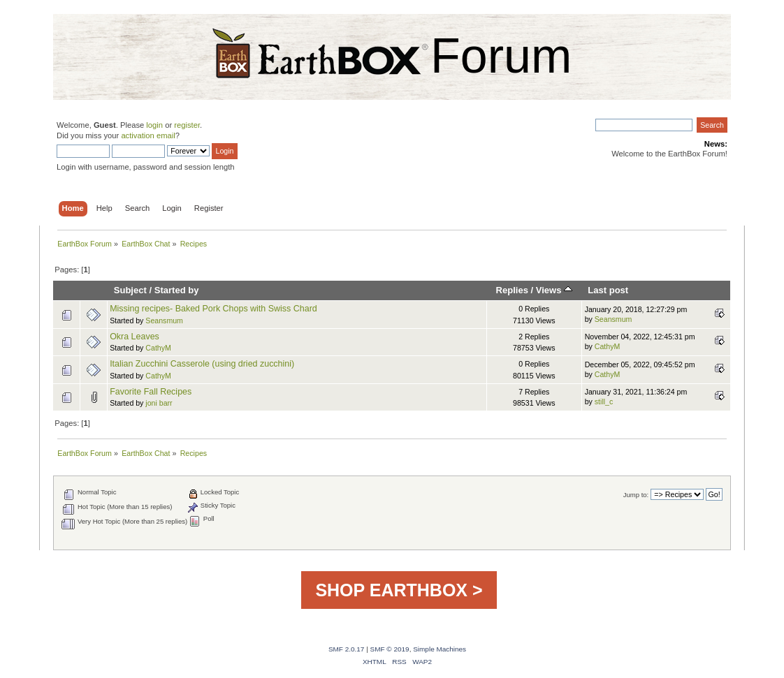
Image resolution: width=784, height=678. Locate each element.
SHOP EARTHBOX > (399, 590)
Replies (512, 290)
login (154, 125)
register (187, 125)
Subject (130, 290)
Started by (177, 290)
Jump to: (636, 495)
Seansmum (164, 320)
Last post (608, 290)
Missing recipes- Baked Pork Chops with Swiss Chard (213, 309)
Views (554, 290)
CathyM (158, 348)
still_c (604, 401)
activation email (148, 135)
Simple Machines (440, 649)
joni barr (159, 403)
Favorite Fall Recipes (151, 392)
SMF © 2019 (390, 649)
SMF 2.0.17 (347, 649)
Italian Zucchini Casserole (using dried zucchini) (202, 364)
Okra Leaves (135, 337)
